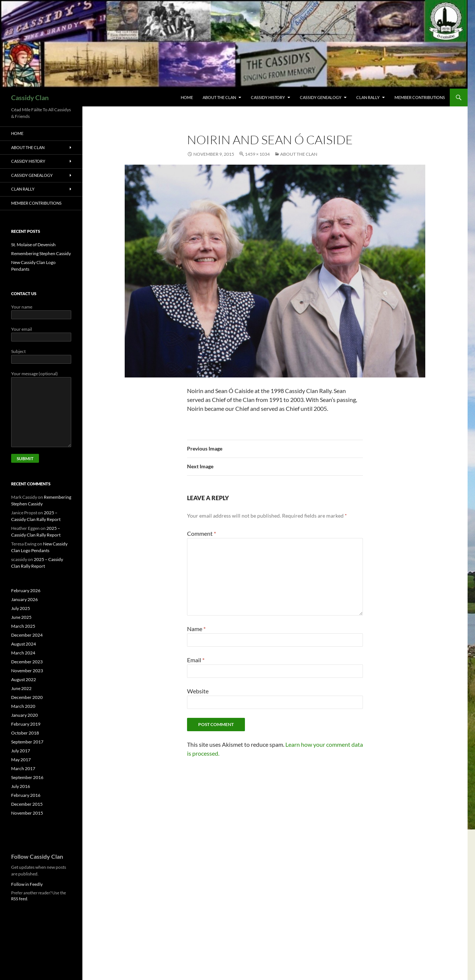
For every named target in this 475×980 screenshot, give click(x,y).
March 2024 (23, 653)
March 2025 (23, 626)
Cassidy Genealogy (321, 97)
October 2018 (25, 733)
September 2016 (27, 777)
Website (198, 691)
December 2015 (27, 804)
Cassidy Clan (30, 98)
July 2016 (21, 786)
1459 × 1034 (257, 154)
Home (187, 97)
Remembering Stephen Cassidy (41, 253)
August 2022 (24, 679)
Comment (202, 533)
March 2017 (23, 768)
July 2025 (21, 608)
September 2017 (27, 742)
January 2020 (24, 715)
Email (196, 660)
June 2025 (21, 617)
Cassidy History (268, 97)
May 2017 (21, 760)
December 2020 (27, 697)
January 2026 (24, 599)
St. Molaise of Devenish (33, 245)
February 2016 (26, 795)
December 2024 (27, 635)
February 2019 (26, 724)
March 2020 (23, 706)
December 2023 (27, 662)
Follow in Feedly (27, 884)
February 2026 (26, 590)
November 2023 (27, 671)
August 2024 (24, 644)
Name (196, 629)
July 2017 (21, 751)
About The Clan (219, 97)
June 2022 (21, 688)
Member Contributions (420, 97)
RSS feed (19, 899)
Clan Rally (368, 97)
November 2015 (27, 813)
